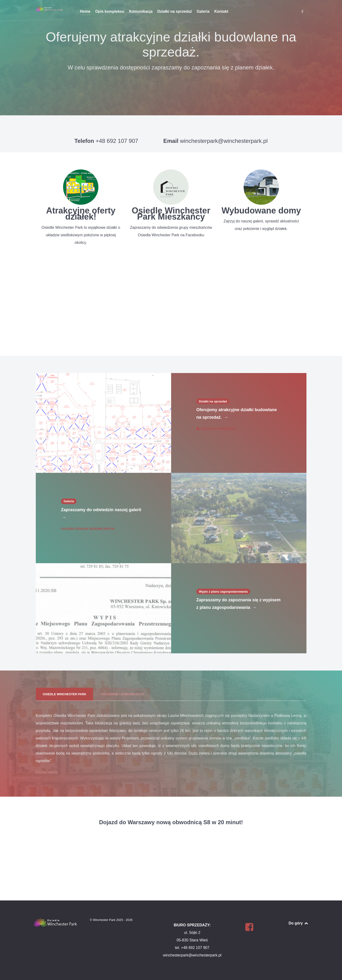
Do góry (299, 923)
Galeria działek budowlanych (88, 529)
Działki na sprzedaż (216, 429)
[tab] (65, 694)
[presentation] (65, 694)
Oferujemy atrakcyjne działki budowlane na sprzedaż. (237, 414)
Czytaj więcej (47, 772)
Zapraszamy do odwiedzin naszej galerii (101, 514)
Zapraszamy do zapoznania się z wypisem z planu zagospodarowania (238, 604)
